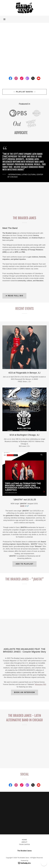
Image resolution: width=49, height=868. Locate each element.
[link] (24, 8)
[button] (4, 19)
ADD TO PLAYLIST (24, 564)
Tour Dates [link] (25, 844)
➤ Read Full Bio (14, 296)
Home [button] (24, 840)
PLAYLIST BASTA (24, 92)
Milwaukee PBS (41, 684)
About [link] (24, 842)
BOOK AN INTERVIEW (25, 692)
